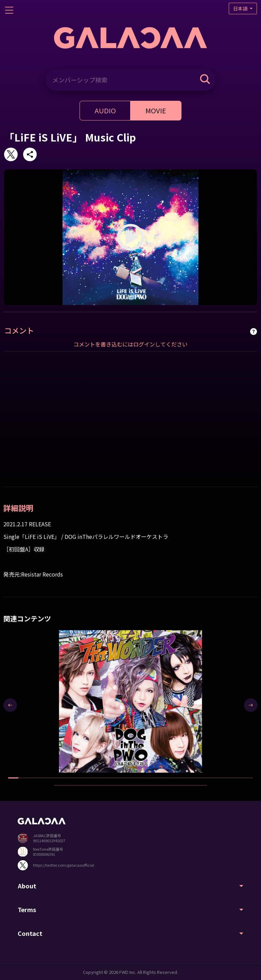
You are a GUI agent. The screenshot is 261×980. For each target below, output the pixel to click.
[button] (13, 778)
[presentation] (10, 705)
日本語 (241, 8)
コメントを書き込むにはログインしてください (130, 344)
